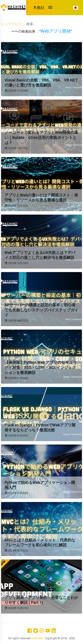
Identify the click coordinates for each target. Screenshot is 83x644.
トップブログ (11, 24)
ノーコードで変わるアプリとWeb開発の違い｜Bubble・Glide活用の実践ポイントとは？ (41, 137)
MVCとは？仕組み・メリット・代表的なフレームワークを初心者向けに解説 (40, 542)
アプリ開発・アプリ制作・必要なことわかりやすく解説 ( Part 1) (41, 600)
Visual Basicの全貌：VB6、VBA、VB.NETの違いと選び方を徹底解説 (41, 83)
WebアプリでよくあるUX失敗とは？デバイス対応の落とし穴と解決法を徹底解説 (40, 255)
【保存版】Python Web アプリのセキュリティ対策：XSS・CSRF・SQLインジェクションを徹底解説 (41, 367)
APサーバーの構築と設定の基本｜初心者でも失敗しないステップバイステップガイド (41, 310)
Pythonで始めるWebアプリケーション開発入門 (40, 485)
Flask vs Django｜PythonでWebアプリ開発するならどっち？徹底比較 (40, 427)
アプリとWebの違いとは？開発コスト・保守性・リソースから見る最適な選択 (41, 198)
